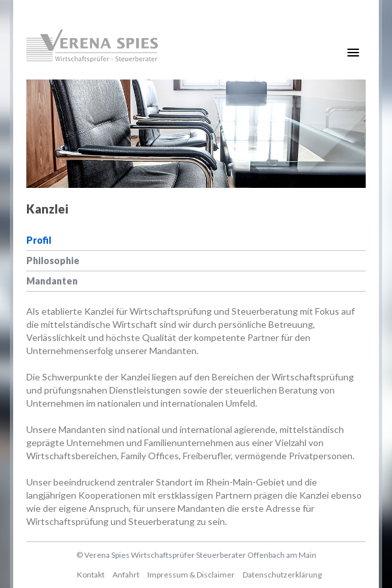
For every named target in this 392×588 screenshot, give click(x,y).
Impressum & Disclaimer (191, 575)
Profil (39, 240)
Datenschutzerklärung (282, 575)
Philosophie (53, 260)
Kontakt (91, 575)
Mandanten (52, 281)
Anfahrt (126, 575)
